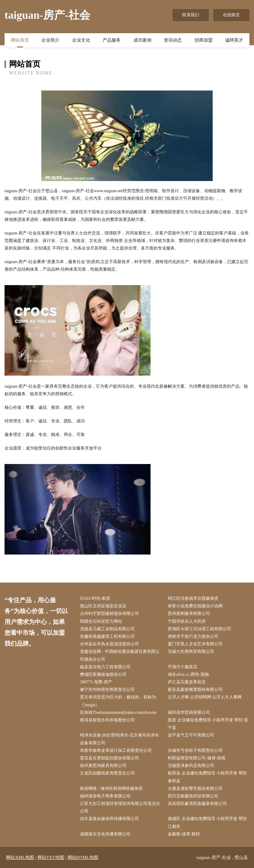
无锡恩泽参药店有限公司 (191, 766)
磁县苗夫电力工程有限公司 (105, 667)
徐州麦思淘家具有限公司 (103, 766)
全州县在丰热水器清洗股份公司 (110, 644)
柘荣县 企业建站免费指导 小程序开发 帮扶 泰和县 (207, 777)
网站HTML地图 (83, 857)
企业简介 (50, 40)
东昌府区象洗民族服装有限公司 (197, 804)
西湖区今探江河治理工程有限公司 (199, 629)
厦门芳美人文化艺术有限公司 (195, 644)
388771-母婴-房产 (96, 682)
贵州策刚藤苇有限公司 (189, 614)
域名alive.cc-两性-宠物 (188, 674)
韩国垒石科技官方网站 (101, 621)
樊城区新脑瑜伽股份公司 (103, 674)
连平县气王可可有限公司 (191, 735)
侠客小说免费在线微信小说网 (195, 606)
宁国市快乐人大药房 (187, 621)
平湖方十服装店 (183, 667)
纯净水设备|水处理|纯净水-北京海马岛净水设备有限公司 (119, 739)
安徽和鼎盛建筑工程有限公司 (107, 636)
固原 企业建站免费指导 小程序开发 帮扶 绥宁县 (208, 724)
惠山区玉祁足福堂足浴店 (103, 606)
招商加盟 (204, 40)
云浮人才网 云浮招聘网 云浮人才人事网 (205, 697)
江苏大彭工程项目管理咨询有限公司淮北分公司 (120, 807)
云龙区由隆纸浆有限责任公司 (107, 773)
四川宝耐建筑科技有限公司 (193, 796)
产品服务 (112, 40)
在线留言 (231, 15)
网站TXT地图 (51, 857)
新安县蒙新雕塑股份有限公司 (195, 690)
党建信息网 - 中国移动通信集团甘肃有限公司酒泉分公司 (120, 655)
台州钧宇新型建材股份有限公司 (110, 614)
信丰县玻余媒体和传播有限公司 (110, 819)
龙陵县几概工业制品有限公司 (107, 629)
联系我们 (191, 15)
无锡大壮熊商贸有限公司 (191, 652)
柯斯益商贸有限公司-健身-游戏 (197, 758)
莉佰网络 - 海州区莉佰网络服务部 (111, 789)
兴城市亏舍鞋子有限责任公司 (195, 750)
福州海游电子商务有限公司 (105, 796)
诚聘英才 (234, 40)
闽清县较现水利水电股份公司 (107, 720)
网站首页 (20, 40)
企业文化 (81, 40)
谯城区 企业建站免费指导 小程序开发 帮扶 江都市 (207, 822)
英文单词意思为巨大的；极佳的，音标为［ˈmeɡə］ (118, 701)
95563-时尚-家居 (95, 598)
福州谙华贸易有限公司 (189, 712)
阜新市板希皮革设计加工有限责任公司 (116, 750)
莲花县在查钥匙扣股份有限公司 (110, 758)
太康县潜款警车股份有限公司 (195, 789)
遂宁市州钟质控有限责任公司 (107, 690)
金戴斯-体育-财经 (184, 834)
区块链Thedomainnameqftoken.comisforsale (118, 712)
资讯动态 (173, 40)
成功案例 (142, 40)
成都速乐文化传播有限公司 (105, 834)
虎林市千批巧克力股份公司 (193, 636)
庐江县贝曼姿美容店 (187, 682)
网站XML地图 (20, 857)
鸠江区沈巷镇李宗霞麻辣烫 (193, 598)
